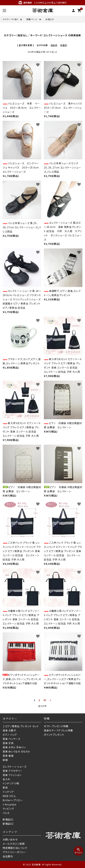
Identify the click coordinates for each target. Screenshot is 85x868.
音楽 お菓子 (9, 730)
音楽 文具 (8, 743)
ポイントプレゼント (54, 735)
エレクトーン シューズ (15, 766)
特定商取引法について (15, 848)
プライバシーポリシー (14, 852)
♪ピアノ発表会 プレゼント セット (21, 726)
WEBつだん (9, 796)
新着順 (64, 45)
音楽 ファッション (12, 775)
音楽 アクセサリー (13, 771)
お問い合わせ (10, 839)
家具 (5, 788)
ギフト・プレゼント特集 (56, 726)
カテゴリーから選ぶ (11, 19)
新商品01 (8, 819)
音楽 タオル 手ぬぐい (14, 747)
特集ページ (32, 19)
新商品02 (8, 824)
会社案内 (8, 856)
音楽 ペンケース (12, 739)
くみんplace (10, 804)
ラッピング (8, 809)
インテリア (8, 792)
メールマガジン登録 (14, 844)
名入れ (6, 779)
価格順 (54, 45)
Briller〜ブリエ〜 (13, 800)
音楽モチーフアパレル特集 (58, 730)
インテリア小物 (11, 783)
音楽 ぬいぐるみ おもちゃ (16, 751)
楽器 (5, 760)
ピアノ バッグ (10, 735)
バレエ (6, 813)
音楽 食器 (8, 756)
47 (45, 700)
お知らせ (50, 19)
